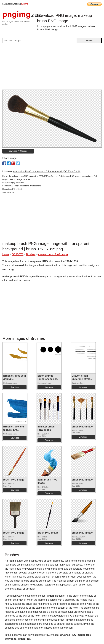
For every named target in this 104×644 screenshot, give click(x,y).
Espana (25, 4)
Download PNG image (18, 151)
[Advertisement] (52, 68)
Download (15, 387)
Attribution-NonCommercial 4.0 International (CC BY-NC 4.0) (47, 172)
